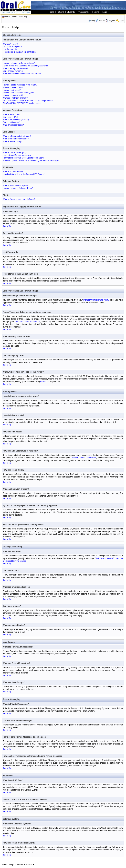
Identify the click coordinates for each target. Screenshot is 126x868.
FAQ (93, 21)
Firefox (43, 381)
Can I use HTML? (10, 117)
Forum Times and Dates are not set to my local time (25, 66)
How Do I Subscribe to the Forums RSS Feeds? (24, 174)
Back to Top (7, 226)
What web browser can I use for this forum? (22, 74)
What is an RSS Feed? (13, 172)
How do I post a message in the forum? (20, 85)
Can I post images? (11, 122)
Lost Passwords (10, 49)
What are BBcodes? (12, 114)
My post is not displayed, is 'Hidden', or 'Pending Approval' (28, 101)
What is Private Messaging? (15, 153)
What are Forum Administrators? (17, 136)
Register (112, 21)
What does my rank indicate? (16, 68)
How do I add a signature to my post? (19, 93)
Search (100, 21)
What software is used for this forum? (19, 199)
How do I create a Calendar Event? (18, 188)
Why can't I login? (10, 44)
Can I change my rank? (13, 71)
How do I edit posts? (12, 90)
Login (122, 21)
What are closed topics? (13, 125)
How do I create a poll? (13, 95)
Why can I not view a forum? (15, 98)
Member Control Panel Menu (96, 300)
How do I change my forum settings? (19, 63)
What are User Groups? (13, 141)
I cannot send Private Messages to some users (23, 158)
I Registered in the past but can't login (19, 52)
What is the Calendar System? (16, 185)
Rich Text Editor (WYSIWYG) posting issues (22, 103)
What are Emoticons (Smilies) (16, 120)
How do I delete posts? (13, 87)
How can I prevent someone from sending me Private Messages (31, 160)
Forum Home (10, 17)
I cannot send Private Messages (17, 155)
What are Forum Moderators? (16, 139)
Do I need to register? (12, 47)
